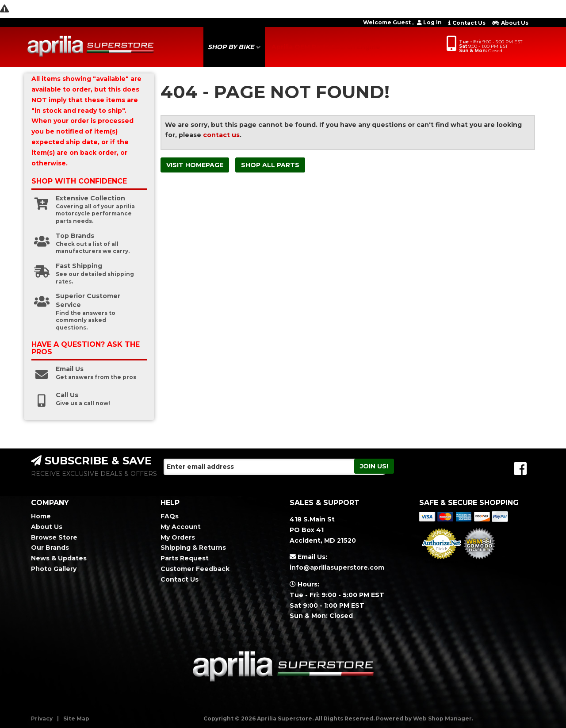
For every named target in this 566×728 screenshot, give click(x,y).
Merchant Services (441, 562)
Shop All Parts (270, 165)
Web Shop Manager (442, 718)
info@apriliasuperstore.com (337, 567)
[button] (234, 47)
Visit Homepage (195, 165)
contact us (221, 135)
